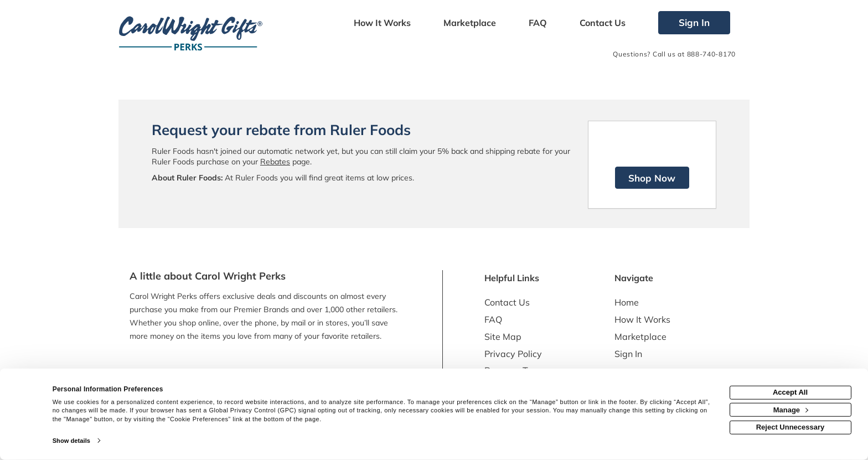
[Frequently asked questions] (538, 24)
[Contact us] (603, 24)
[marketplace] (469, 24)
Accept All (790, 392)
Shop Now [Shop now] (652, 178)
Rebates (275, 162)
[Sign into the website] (694, 23)
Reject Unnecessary (790, 427)
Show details (71, 441)
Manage (791, 409)
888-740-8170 (711, 54)
